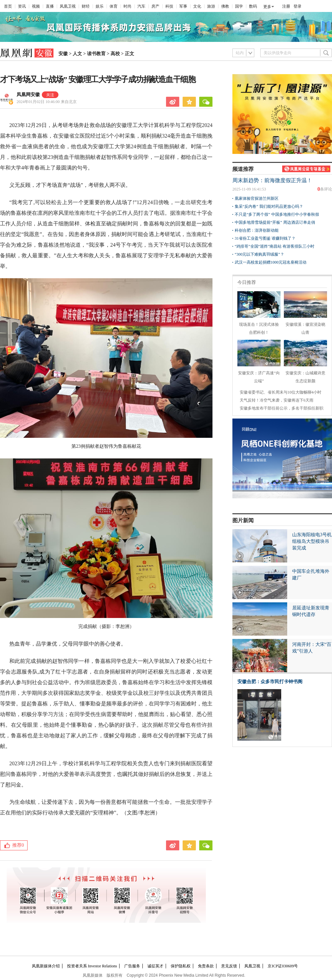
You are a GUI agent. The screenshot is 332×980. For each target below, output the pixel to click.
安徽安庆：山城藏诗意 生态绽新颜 (305, 373)
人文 (77, 54)
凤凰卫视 (68, 6)
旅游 (211, 6)
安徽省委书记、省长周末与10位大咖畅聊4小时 (281, 392)
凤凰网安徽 (28, 95)
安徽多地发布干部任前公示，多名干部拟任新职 (282, 408)
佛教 (225, 6)
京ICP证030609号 (283, 966)
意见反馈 (229, 966)
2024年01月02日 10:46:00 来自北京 (47, 102)
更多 (267, 7)
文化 (197, 6)
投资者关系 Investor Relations (92, 966)
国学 (239, 6)
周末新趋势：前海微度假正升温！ (272, 180)
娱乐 (100, 6)
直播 (50, 6)
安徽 (63, 54)
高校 (115, 54)
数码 (253, 6)
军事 (183, 6)
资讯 (22, 6)
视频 (36, 6)
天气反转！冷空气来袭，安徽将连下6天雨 (277, 400)
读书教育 (96, 54)
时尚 (127, 6)
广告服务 (132, 966)
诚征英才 (155, 966)
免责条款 (206, 966)
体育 (114, 6)
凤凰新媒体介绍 (46, 966)
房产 (155, 6)
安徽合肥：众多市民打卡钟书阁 (270, 682)
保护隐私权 (181, 966)
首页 (8, 6)
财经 (86, 6)
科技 (169, 6)
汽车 (141, 6)
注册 (286, 6)
